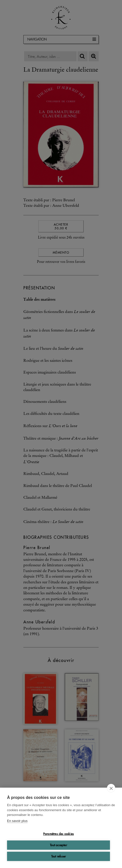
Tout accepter (58, 845)
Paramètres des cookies (58, 834)
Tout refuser (58, 856)
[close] (111, 788)
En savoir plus (17, 821)
